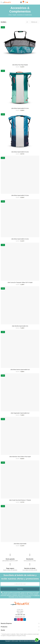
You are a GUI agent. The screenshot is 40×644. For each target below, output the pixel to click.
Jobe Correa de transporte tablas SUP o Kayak (20, 282)
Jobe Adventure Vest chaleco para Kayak (20, 457)
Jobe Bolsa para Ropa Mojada (20, 65)
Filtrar (3, 22)
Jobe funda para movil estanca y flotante (20, 500)
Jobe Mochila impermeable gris (20, 326)
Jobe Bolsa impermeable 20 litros (20, 195)
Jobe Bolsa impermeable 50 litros (20, 108)
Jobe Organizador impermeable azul (20, 413)
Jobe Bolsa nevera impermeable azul (20, 370)
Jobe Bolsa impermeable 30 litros (20, 152)
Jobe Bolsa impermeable (20, 544)
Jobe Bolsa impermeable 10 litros (20, 239)
